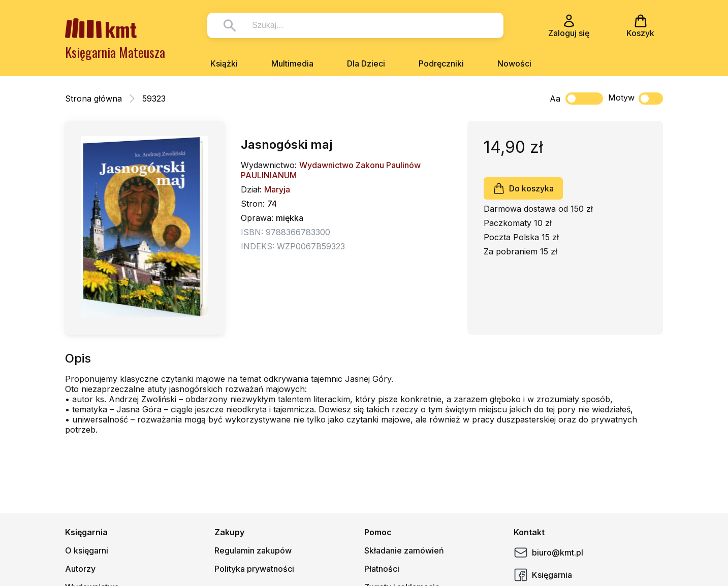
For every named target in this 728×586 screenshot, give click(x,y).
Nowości (514, 63)
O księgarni (87, 550)
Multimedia (292, 63)
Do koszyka (523, 188)
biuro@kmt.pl (548, 552)
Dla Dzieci (366, 63)
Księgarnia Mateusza (115, 52)
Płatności (382, 569)
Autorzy (80, 569)
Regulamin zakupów (253, 550)
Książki (224, 63)
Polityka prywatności (254, 569)
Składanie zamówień (404, 550)
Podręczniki (441, 63)
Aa (555, 99)
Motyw (636, 99)
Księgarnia (543, 575)
